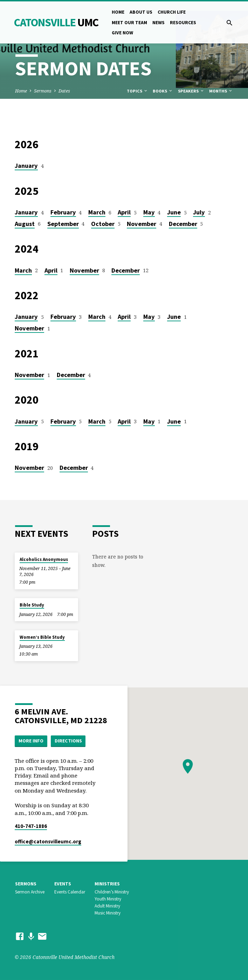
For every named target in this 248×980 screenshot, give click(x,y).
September (63, 224)
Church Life (172, 12)
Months (221, 91)
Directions (68, 741)
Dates (64, 91)
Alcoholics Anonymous (44, 559)
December (183, 224)
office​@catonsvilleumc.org (48, 841)
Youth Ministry (108, 899)
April (124, 212)
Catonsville (56, 22)
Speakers (191, 91)
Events (63, 884)
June (174, 212)
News (159, 23)
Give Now (122, 33)
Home (118, 12)
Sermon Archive (30, 892)
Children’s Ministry (112, 892)
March (97, 212)
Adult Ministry (107, 906)
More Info (31, 741)
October (103, 224)
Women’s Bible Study (42, 637)
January (26, 166)
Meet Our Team (129, 23)
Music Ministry (108, 913)
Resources (183, 23)
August (25, 224)
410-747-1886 (31, 826)
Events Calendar (70, 892)
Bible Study (32, 605)
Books (163, 91)
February (63, 212)
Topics (137, 91)
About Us (141, 12)
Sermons (43, 91)
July (199, 212)
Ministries (107, 884)
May (149, 212)
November (142, 224)
